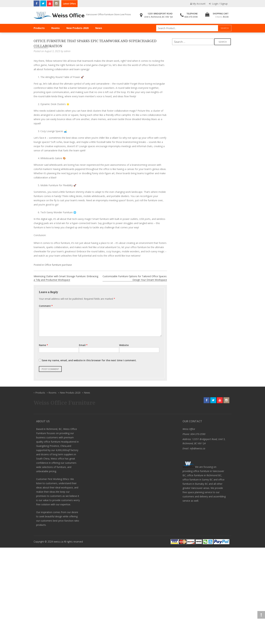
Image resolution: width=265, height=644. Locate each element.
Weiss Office (189, 429)
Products (39, 28)
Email (83, 345)
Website (124, 345)
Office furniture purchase (58, 265)
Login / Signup (218, 4)
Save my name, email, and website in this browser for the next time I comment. (89, 360)
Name (43, 345)
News (99, 28)
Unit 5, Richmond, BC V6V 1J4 (158, 17)
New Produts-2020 (77, 28)
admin (67, 51)
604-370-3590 (191, 17)
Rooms (56, 28)
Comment (46, 306)
